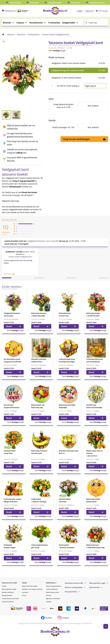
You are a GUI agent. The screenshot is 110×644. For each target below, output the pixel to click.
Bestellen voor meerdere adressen (32, 589)
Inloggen (80, 11)
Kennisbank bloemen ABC (74, 583)
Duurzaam (25, 592)
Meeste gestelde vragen (9, 589)
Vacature (49, 602)
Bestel (14, 326)
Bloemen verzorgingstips (74, 587)
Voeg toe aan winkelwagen (84, 139)
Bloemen (11, 34)
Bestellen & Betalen (8, 592)
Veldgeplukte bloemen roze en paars (43, 241)
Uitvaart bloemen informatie (10, 598)
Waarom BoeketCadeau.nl (54, 586)
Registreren (90, 11)
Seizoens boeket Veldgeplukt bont (56, 34)
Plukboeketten (34, 34)
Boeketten (21, 34)
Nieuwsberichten (71, 592)
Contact (4, 586)
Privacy (24, 595)
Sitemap (49, 595)
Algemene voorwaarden (53, 598)
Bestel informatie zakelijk (30, 586)
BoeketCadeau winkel (52, 592)
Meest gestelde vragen (97, 583)
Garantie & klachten (8, 602)
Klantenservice (94, 587)
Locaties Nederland (52, 589)
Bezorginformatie (7, 595)
